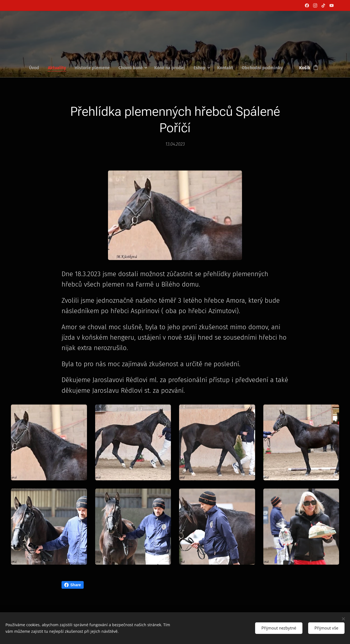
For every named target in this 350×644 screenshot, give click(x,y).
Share (73, 585)
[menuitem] (36, 68)
